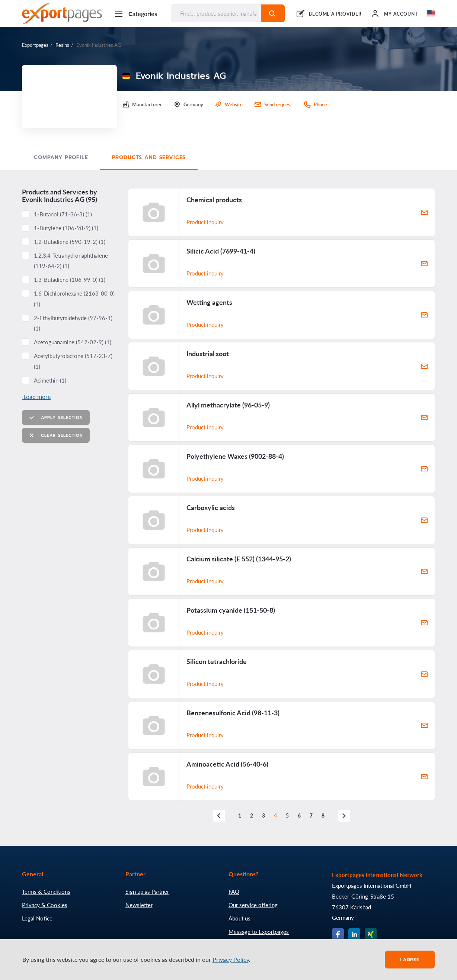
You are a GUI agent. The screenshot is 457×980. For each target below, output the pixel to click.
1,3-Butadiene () (70, 280)
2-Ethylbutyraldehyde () (73, 323)
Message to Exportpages (259, 932)
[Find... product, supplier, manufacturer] (216, 13)
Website (234, 104)
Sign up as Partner (147, 892)
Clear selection (56, 436)
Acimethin (50, 380)
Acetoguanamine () (73, 342)
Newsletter (139, 905)
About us (239, 918)
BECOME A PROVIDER (335, 14)
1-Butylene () (66, 228)
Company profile (61, 157)
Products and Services (149, 157)
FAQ (234, 892)
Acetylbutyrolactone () (73, 361)
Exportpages (35, 45)
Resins (62, 45)
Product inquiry (205, 222)
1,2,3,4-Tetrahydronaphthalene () (71, 261)
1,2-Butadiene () (70, 242)
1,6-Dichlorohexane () (74, 299)
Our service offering (253, 905)
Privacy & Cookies (45, 905)
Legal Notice (37, 918)
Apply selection (56, 418)
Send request (278, 104)
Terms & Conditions (46, 892)
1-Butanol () (63, 214)
